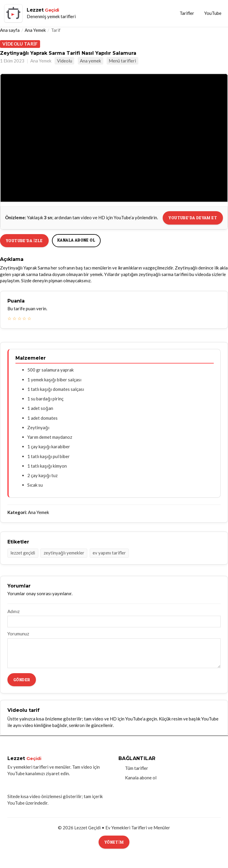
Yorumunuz (18, 634)
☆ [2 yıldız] (14, 318)
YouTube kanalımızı (26, 773)
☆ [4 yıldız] (24, 318)
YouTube (213, 13)
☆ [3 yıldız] (19, 318)
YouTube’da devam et (193, 218)
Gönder (22, 680)
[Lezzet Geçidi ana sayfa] (40, 13)
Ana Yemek (35, 30)
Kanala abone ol (76, 240)
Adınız (14, 611)
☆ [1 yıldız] (9, 318)
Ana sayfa (10, 30)
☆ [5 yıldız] (29, 318)
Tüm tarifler (137, 768)
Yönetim (114, 842)
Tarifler (187, 13)
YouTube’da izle (24, 240)
